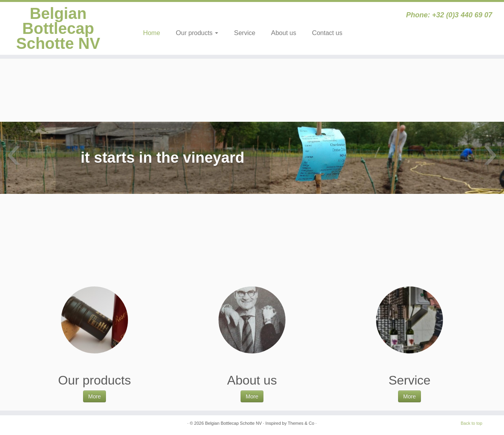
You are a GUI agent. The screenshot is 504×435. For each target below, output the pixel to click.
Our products (197, 33)
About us (283, 33)
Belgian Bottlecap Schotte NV (58, 28)
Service (245, 33)
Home (151, 33)
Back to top (472, 423)
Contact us (327, 33)
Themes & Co (301, 423)
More (94, 396)
